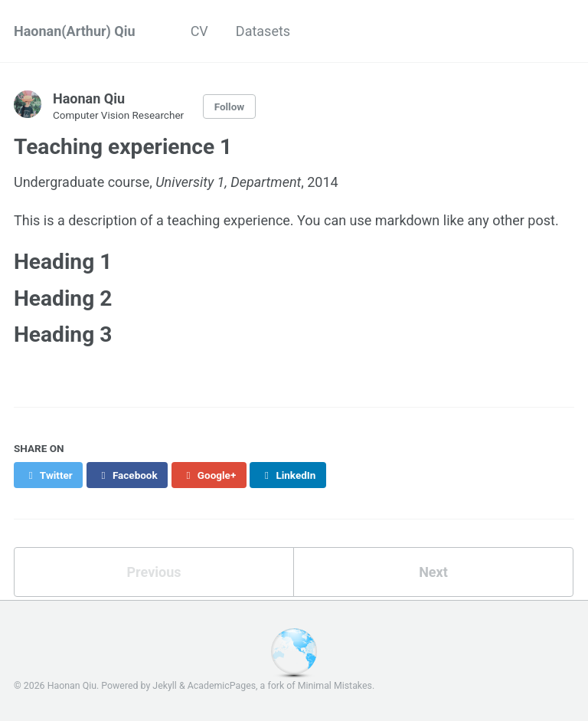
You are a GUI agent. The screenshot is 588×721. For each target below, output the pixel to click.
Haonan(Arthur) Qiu (75, 31)
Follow (230, 107)
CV (199, 31)
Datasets (263, 31)
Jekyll (165, 686)
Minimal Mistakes (335, 686)
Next (433, 572)
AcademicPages (222, 686)
